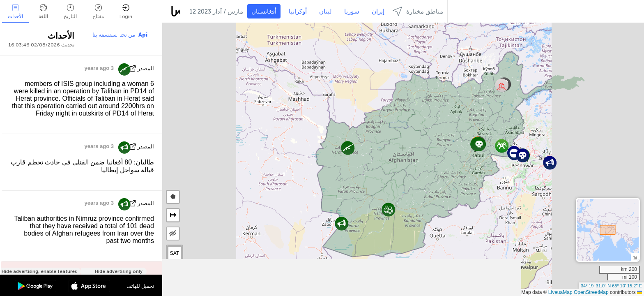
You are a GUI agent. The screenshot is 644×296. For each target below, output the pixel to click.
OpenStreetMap (591, 292)
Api (143, 35)
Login (126, 12)
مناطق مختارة (418, 11)
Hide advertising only (119, 272)
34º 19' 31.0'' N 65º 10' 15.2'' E (611, 286)
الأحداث (15, 12)
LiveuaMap (560, 292)
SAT (175, 253)
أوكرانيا (298, 12)
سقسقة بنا (105, 35)
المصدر (146, 68)
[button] (502, 146)
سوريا (352, 12)
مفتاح (98, 12)
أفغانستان (264, 12)
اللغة (43, 12)
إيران (378, 12)
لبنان (325, 12)
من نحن (128, 35)
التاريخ (70, 12)
